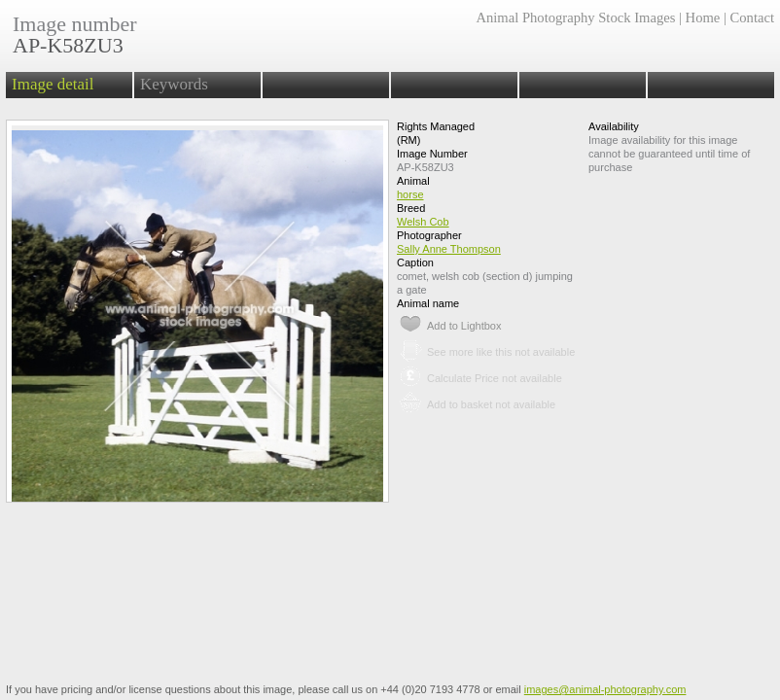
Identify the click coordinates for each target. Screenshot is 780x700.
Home (703, 17)
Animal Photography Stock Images (575, 17)
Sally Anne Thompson (449, 249)
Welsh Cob (423, 222)
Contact (752, 17)
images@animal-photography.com (605, 689)
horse (410, 194)
